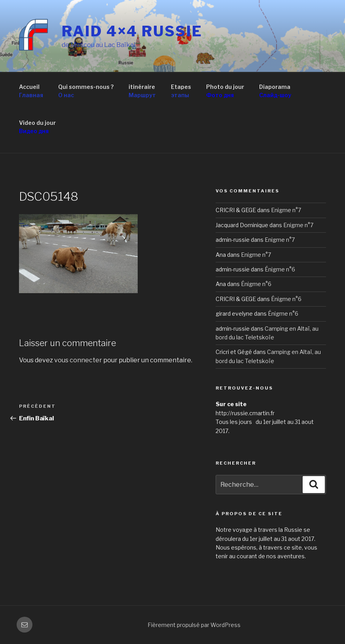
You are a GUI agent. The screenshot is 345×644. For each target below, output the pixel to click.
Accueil (31, 91)
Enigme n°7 (286, 210)
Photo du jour (225, 91)
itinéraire (142, 91)
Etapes (181, 91)
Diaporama (275, 91)
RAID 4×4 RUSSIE (132, 31)
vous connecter (78, 360)
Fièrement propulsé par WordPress (194, 625)
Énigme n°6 (280, 269)
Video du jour (37, 127)
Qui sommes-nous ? (86, 91)
